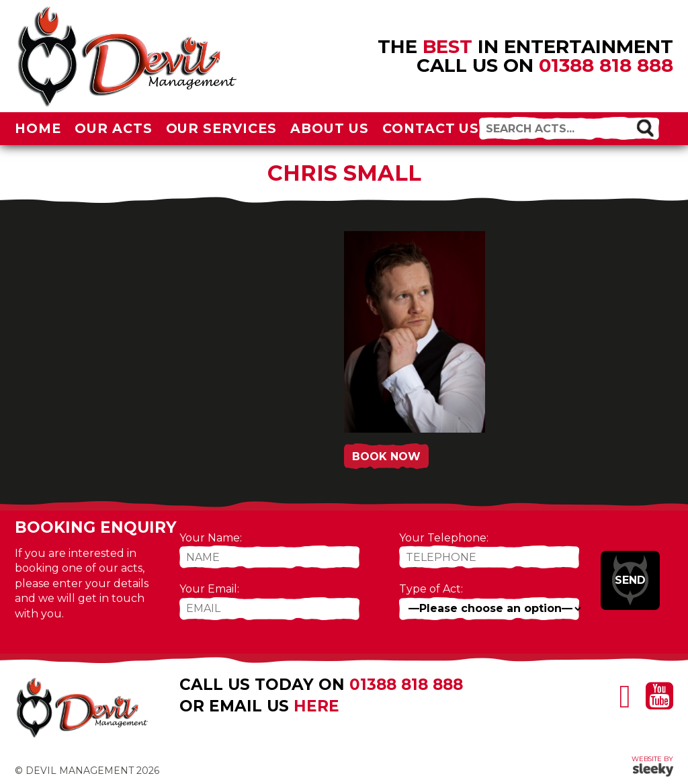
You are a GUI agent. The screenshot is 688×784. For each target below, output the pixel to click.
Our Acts (114, 128)
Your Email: (209, 589)
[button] (645, 127)
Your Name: (211, 538)
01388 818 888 (606, 65)
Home (38, 128)
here (316, 706)
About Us (330, 128)
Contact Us (431, 128)
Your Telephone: (444, 538)
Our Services (222, 128)
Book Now (386, 456)
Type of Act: (431, 589)
